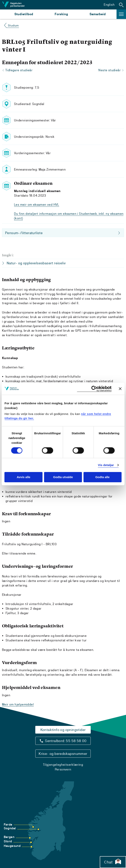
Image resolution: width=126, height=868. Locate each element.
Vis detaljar (106, 465)
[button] (121, 5)
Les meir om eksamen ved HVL (37, 205)
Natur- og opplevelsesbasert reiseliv (36, 263)
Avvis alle (24, 477)
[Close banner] (120, 389)
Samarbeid (98, 14)
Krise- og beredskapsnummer (63, 754)
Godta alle (102, 477)
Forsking (61, 14)
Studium (13, 25)
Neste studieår (110, 70)
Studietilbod (24, 14)
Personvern (63, 769)
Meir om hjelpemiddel (18, 704)
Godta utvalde (63, 477)
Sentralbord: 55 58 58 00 (66, 741)
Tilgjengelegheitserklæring (63, 765)
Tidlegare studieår (19, 70)
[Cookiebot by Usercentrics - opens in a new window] (94, 389)
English (109, 5)
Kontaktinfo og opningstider (63, 730)
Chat (113, 862)
